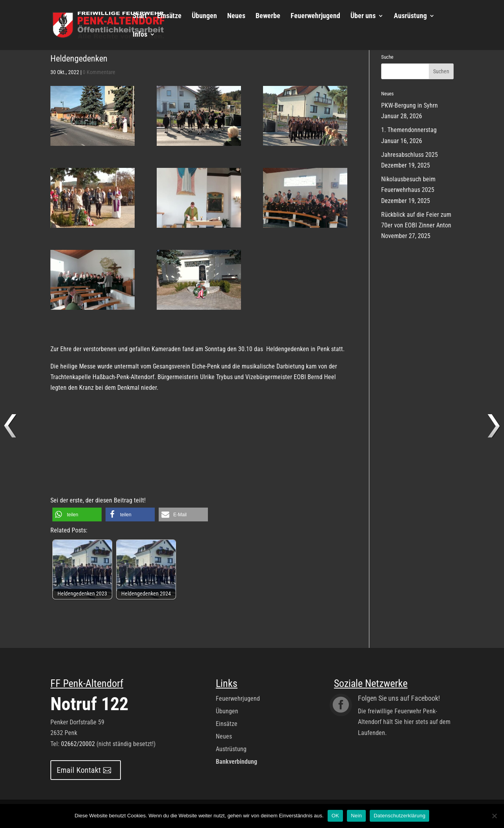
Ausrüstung (410, 16)
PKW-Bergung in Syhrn (409, 105)
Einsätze (169, 16)
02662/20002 (78, 744)
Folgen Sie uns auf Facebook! (399, 698)
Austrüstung (231, 749)
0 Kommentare (99, 72)
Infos (140, 35)
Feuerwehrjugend (315, 16)
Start (140, 16)
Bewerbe (268, 16)
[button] (77, 514)
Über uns (363, 16)
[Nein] (494, 816)
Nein (356, 816)
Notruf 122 (89, 704)
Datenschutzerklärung (399, 816)
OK (335, 816)
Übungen (204, 16)
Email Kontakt (79, 770)
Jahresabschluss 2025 (409, 155)
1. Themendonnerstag (409, 130)
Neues (236, 16)
